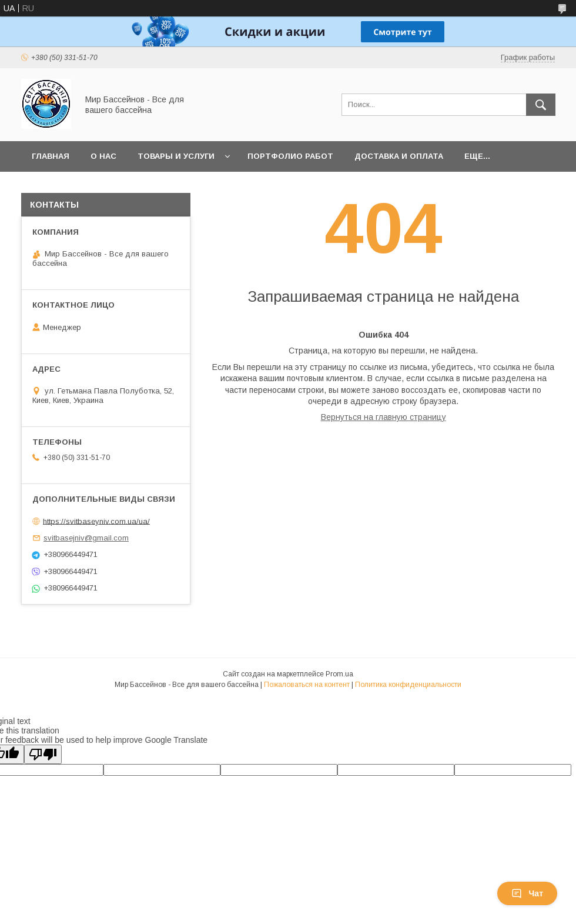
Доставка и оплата (399, 156)
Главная (51, 156)
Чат (527, 893)
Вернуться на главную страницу (384, 417)
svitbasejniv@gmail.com (86, 538)
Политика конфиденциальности (408, 685)
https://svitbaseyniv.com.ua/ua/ (96, 521)
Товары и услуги (176, 156)
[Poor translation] (43, 754)
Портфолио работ (290, 156)
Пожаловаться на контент (307, 685)
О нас (103, 156)
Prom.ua (339, 674)
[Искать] (541, 105)
